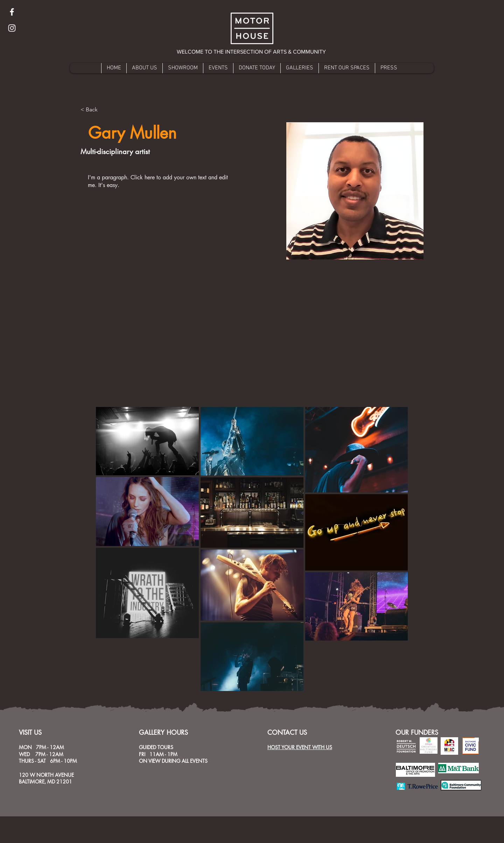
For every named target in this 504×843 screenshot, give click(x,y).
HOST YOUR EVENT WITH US (300, 747)
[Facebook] (12, 12)
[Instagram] (12, 28)
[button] (252, 52)
